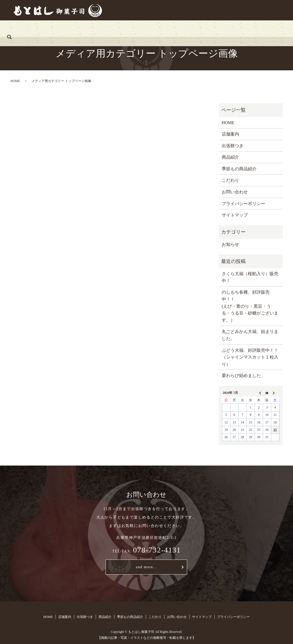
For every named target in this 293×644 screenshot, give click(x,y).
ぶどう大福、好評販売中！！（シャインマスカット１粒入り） (250, 357)
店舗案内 (64, 28)
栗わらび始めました (241, 376)
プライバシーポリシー (243, 204)
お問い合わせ (230, 28)
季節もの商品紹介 (161, 28)
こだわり (198, 28)
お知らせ (230, 244)
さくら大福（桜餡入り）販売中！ (250, 277)
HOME (38, 28)
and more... (146, 567)
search (257, 29)
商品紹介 (125, 28)
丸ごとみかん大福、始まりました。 (250, 335)
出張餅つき (94, 28)
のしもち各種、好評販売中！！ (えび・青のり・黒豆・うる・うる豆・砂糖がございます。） (250, 306)
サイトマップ (235, 215)
